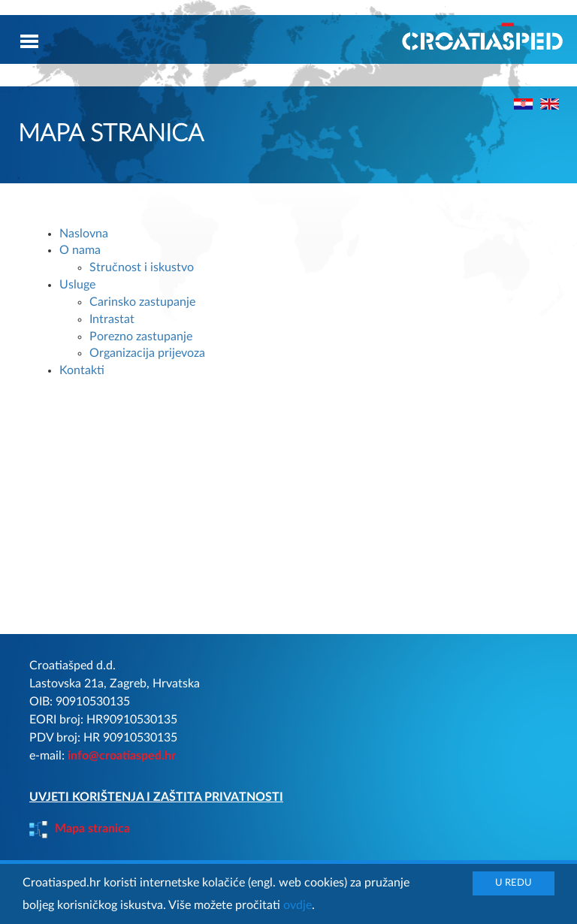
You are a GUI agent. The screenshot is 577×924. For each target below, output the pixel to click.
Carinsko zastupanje (142, 302)
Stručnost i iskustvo (142, 267)
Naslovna (84, 234)
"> (550, 104)
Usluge (77, 285)
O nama (80, 250)
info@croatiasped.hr (122, 756)
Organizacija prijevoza (147, 353)
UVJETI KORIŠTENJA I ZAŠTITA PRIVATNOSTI (156, 797)
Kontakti (82, 370)
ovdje (298, 905)
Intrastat (112, 319)
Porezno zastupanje (141, 337)
